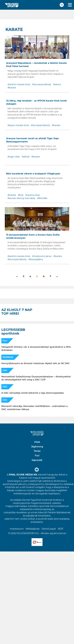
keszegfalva (36, 259)
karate (13, 88)
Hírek (37, 442)
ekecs (58, 84)
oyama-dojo (33, 195)
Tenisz (37, 451)
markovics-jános (43, 256)
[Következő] (17, 277)
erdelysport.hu (36, 484)
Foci (5, 341)
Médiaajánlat (33, 529)
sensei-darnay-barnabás (22, 198)
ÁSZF (61, 529)
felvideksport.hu (54, 484)
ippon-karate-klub (19, 125)
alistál (26, 157)
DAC (5, 370)
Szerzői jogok (49, 529)
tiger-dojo (14, 157)
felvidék (43, 198)
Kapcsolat (37, 460)
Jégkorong (37, 447)
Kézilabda (8, 357)
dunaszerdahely (42, 84)
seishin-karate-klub (20, 84)
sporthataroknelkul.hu (15, 484)
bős (21, 195)
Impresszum (17, 529)
